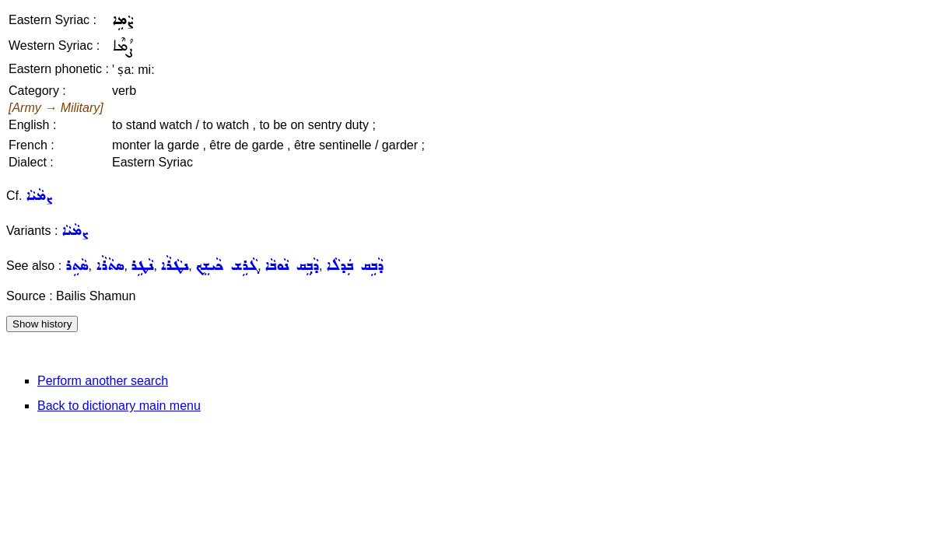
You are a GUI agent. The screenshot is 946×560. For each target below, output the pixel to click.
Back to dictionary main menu (119, 406)
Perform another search (103, 381)
